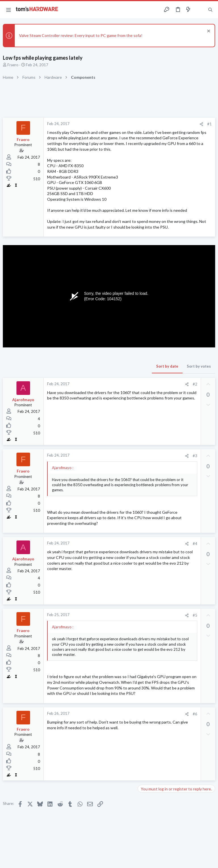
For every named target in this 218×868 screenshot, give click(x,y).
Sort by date (167, 366)
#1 (209, 124)
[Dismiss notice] (208, 32)
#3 (195, 456)
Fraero (13, 65)
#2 (195, 384)
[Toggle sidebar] (199, 10)
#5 (195, 615)
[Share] (201, 124)
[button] (9, 10)
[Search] (210, 10)
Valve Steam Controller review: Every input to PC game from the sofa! (81, 35)
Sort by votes (199, 366)
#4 (195, 544)
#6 (195, 714)
